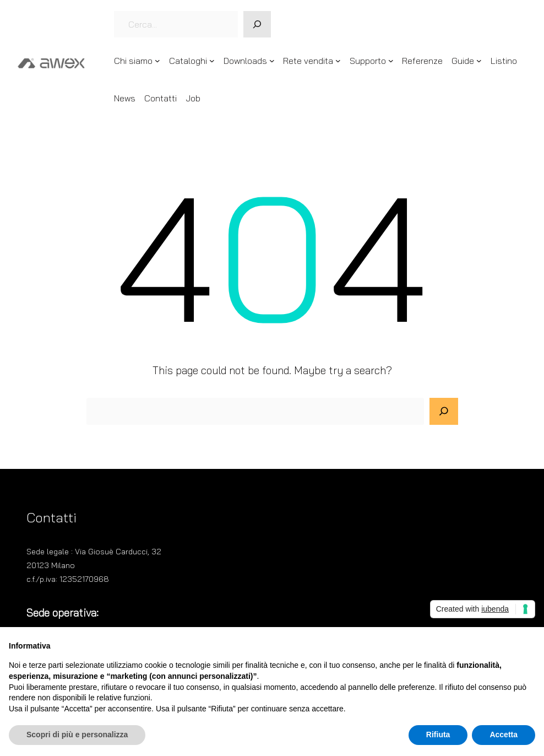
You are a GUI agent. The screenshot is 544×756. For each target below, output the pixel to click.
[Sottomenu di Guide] (479, 61)
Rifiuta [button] (438, 735)
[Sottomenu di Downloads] (272, 61)
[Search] (444, 412)
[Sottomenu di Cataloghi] (212, 61)
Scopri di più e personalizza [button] (77, 735)
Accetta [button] (504, 735)
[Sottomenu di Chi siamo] (157, 61)
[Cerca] (257, 24)
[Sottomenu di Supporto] (391, 61)
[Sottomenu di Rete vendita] (338, 61)
